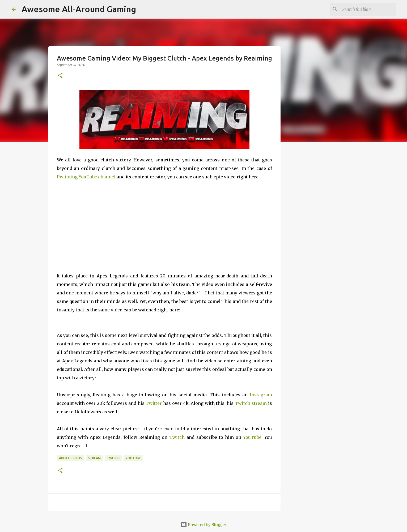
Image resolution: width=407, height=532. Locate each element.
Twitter (154, 403)
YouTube (252, 437)
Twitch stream (251, 403)
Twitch (177, 437)
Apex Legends (70, 458)
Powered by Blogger (204, 525)
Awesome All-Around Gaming (79, 9)
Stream (94, 458)
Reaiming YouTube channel (86, 177)
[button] (60, 76)
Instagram (261, 395)
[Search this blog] (368, 9)
